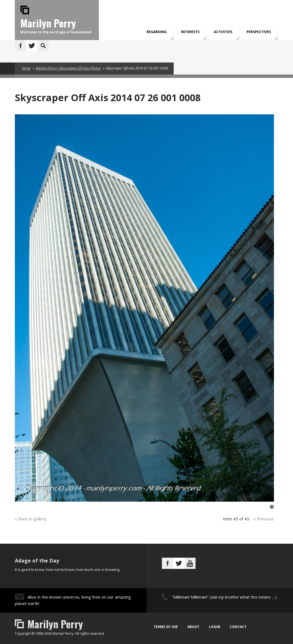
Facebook (20, 46)
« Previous (264, 519)
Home (26, 68)
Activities (223, 32)
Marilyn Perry (48, 23)
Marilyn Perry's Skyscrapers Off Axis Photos (68, 68)
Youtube (190, 563)
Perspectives (259, 32)
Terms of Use (166, 627)
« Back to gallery (31, 519)
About (193, 627)
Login (215, 627)
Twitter (32, 46)
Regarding (157, 32)
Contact (238, 627)
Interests (190, 32)
